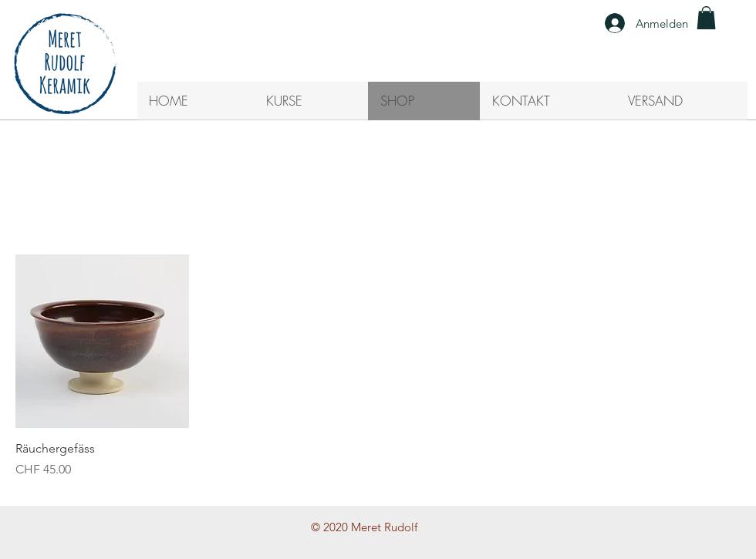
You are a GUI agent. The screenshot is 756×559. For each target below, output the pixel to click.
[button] (706, 18)
